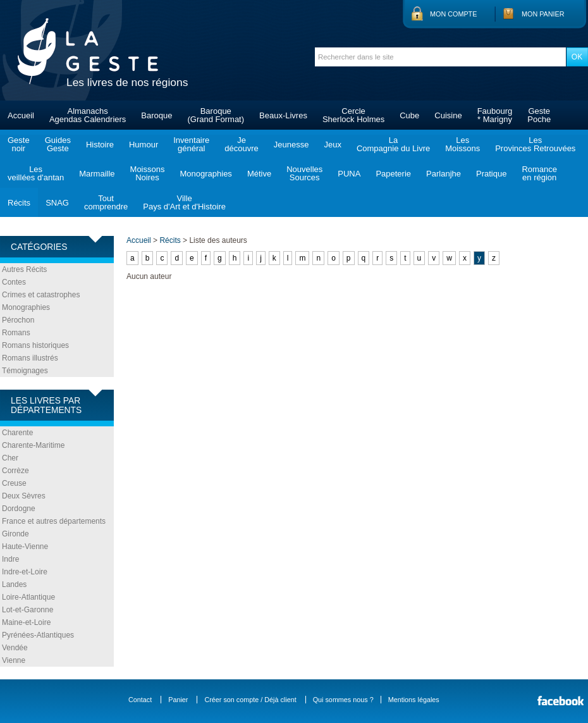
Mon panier (543, 14)
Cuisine (448, 115)
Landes (14, 584)
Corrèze (15, 471)
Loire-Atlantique (28, 597)
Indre (10, 559)
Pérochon (18, 320)
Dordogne (19, 509)
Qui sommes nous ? (343, 700)
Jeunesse (291, 145)
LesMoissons (462, 144)
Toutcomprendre (106, 202)
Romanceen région (539, 173)
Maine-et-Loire (26, 622)
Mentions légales (414, 700)
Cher (10, 458)
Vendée (15, 648)
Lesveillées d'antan (36, 173)
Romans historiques (35, 345)
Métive (259, 174)
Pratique (491, 174)
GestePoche (539, 115)
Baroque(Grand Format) (216, 115)
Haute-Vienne (25, 547)
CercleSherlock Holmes (353, 115)
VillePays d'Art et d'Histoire (184, 202)
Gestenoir (19, 144)
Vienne (14, 660)
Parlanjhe (444, 174)
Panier (178, 700)
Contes (14, 282)
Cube (409, 115)
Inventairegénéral (191, 144)
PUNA (349, 174)
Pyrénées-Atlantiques (38, 635)
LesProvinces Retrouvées (535, 144)
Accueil (21, 115)
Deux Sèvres (24, 496)
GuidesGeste (58, 144)
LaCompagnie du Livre (393, 144)
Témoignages (25, 371)
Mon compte (453, 14)
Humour (144, 145)
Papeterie (393, 174)
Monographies (205, 174)
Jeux (332, 145)
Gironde (15, 534)
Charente (17, 433)
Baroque (156, 115)
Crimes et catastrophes (41, 295)
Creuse (14, 483)
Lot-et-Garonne (28, 610)
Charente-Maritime (33, 445)
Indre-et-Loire (25, 572)
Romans (16, 333)
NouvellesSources (304, 173)
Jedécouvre (241, 144)
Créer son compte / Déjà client (250, 700)
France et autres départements (54, 521)
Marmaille (97, 174)
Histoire (100, 145)
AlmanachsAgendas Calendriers (88, 115)
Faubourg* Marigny (495, 115)
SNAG (57, 203)
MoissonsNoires (148, 173)
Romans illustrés (30, 358)
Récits (19, 203)
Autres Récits (24, 269)
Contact (140, 700)
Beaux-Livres (283, 115)
